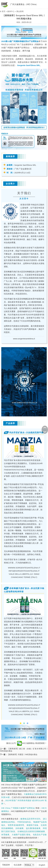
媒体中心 (11, 11)
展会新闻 (20, 11)
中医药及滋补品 (24, 822)
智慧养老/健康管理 (16, 825)
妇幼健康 (20, 828)
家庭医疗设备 (33, 825)
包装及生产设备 (40, 835)
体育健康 (5, 835)
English (42, 865)
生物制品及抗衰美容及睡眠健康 (31, 831)
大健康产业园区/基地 (21, 835)
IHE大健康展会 (26, 743)
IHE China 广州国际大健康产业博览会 (18, 808)
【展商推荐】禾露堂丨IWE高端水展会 (22, 754)
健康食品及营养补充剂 (30, 819)
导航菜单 (6, 865)
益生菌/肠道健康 (33, 828)
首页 (3, 11)
